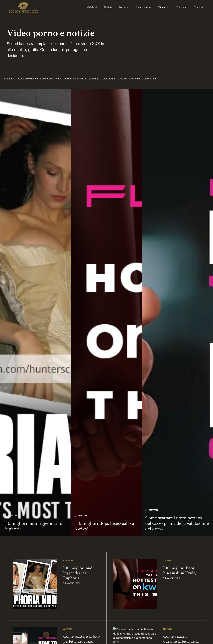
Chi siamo (182, 7)
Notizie (108, 7)
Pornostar (124, 7)
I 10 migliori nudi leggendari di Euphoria (34, 594)
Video (165, 7)
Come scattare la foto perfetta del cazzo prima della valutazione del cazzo (177, 592)
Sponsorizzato (144, 7)
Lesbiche (12, 584)
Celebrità (92, 7)
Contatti (198, 7)
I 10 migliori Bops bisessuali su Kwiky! (104, 594)
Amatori (82, 584)
